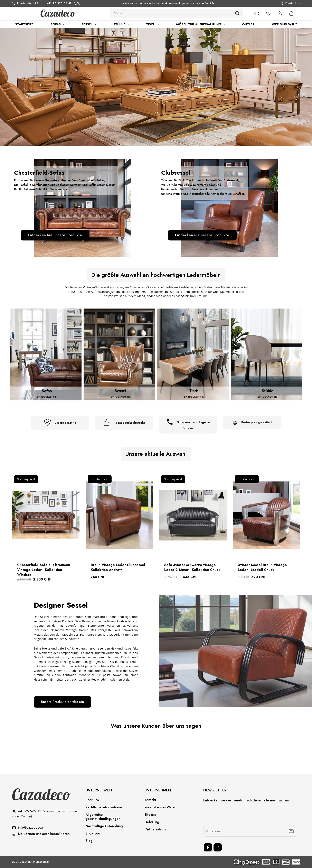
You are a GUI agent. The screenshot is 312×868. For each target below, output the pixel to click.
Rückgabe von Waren (160, 807)
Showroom (93, 833)
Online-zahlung (156, 829)
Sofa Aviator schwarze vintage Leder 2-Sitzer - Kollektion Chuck (192, 567)
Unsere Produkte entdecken (63, 702)
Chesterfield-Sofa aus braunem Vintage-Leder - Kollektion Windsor (44, 570)
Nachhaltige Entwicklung (104, 826)
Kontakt (150, 800)
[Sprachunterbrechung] (266, 3)
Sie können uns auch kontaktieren (44, 834)
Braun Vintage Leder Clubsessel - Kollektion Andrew (119, 567)
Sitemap (150, 815)
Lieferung (152, 822)
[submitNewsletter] (291, 831)
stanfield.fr (207, 3)
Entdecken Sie (47, 397)
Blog (89, 841)
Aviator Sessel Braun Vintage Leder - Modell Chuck (262, 567)
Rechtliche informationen (105, 807)
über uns (92, 800)
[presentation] (234, 815)
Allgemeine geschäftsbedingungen (103, 817)
